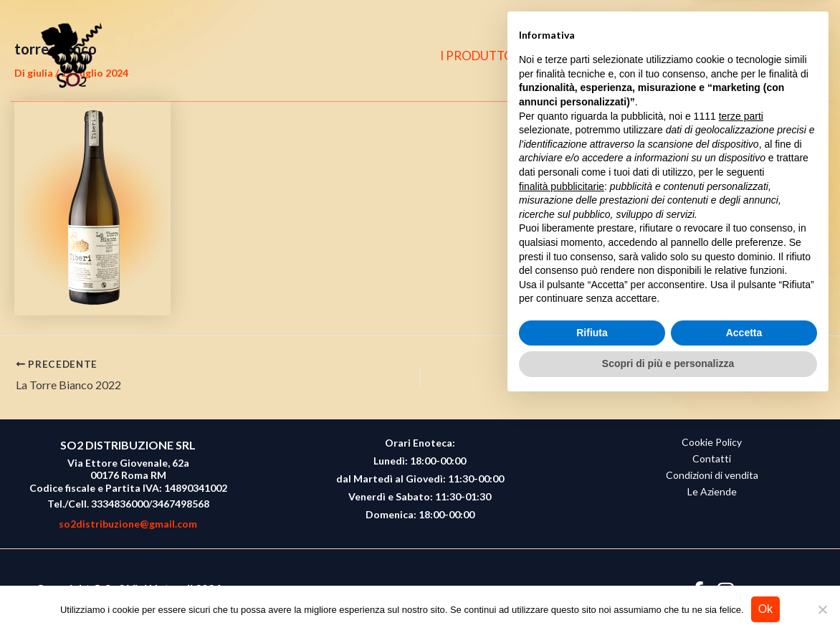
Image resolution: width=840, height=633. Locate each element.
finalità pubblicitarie (562, 416)
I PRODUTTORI (489, 56)
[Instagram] (767, 56)
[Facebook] (739, 56)
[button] (798, 56)
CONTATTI (672, 56)
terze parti (741, 346)
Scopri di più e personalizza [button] (668, 594)
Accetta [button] (744, 563)
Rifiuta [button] (592, 563)
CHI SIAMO (586, 56)
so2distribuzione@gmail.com (128, 524)
